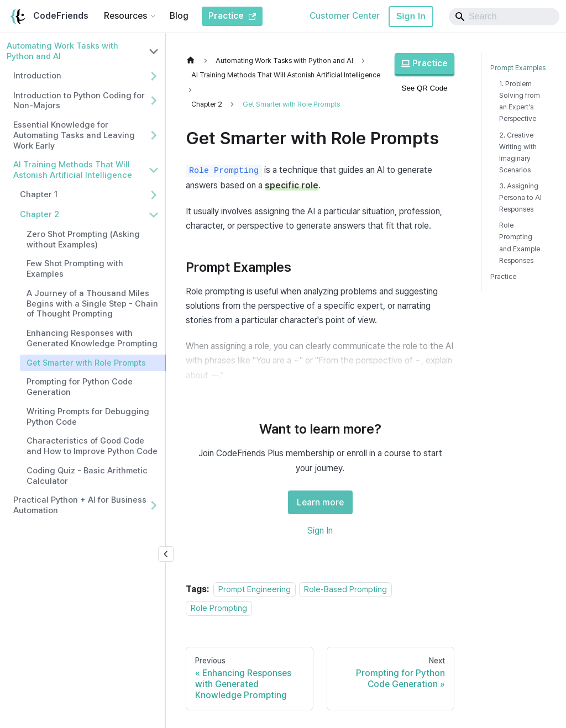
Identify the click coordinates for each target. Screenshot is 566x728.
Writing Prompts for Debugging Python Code (88, 417)
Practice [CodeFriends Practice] (232, 16)
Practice (424, 63)
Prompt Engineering (255, 589)
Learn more (320, 502)
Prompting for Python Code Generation (80, 387)
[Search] (504, 17)
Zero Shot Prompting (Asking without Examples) (83, 239)
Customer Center (345, 16)
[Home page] (193, 60)
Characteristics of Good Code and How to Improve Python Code (92, 446)
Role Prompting (219, 608)
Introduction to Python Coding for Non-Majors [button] (79, 101)
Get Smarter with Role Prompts (86, 363)
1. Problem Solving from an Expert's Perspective (520, 101)
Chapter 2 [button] (40, 214)
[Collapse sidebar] (166, 554)
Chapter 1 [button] (39, 194)
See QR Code (425, 88)
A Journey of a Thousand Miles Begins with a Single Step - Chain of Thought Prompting (92, 304)
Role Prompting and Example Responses (520, 242)
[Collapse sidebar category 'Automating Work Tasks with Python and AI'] (154, 51)
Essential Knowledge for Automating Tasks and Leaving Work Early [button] (74, 135)
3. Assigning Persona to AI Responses (520, 197)
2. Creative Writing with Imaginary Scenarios (518, 152)
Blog (179, 16)
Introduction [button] (37, 76)
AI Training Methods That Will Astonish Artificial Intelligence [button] (73, 170)
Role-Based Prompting (345, 589)
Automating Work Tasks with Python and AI (62, 51)
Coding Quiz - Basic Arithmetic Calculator (87, 476)
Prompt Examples (518, 68)
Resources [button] (125, 16)
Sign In (411, 16)
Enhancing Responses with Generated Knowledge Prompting (92, 338)
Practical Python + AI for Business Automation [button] (80, 505)
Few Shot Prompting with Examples (75, 269)
